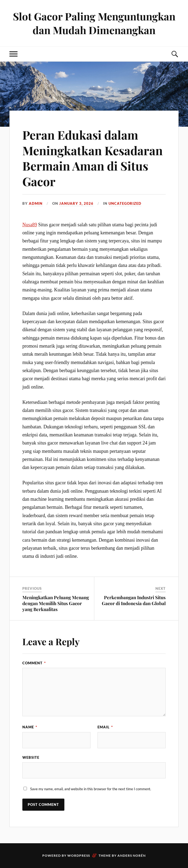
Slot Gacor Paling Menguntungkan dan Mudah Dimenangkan (94, 23)
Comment (34, 663)
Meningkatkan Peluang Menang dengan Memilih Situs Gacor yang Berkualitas (56, 603)
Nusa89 (30, 225)
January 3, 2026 (76, 203)
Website (31, 757)
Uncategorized (125, 203)
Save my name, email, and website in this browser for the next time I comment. (91, 789)
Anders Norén (132, 855)
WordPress (79, 855)
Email (105, 727)
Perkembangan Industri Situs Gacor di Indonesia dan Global (134, 600)
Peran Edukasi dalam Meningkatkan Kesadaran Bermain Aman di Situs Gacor (93, 158)
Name (30, 727)
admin (36, 203)
